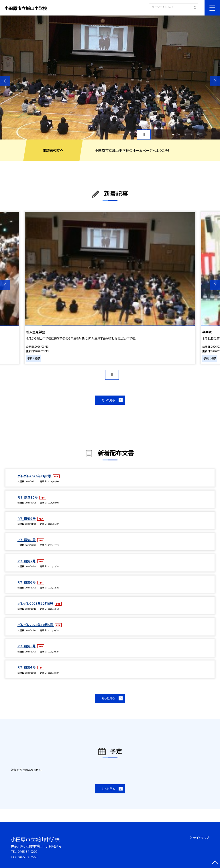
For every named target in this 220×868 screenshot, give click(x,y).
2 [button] (179, 135)
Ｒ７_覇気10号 (28, 497)
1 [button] (173, 135)
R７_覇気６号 (27, 582)
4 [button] (192, 135)
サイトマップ (201, 838)
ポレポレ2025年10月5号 (36, 625)
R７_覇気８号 (27, 540)
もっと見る (108, 400)
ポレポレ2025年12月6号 (36, 603)
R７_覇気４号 (27, 667)
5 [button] (198, 135)
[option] (110, 77)
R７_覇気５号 (27, 646)
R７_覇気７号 (27, 561)
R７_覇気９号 (27, 518)
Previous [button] (5, 81)
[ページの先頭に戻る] (215, 863)
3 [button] (185, 135)
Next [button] (215, 81)
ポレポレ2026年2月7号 (35, 476)
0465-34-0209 (27, 851)
